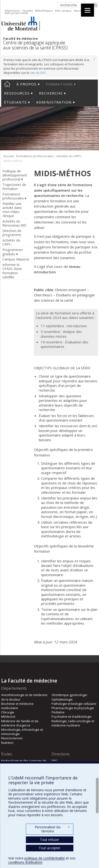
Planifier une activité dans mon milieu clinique (12, 210)
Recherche (51, 93)
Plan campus (63, 11)
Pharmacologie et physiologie (73, 708)
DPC (54, 761)
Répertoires (12, 11)
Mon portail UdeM (16, 13)
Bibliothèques (44, 11)
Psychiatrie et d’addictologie (72, 716)
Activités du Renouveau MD (14, 223)
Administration (54, 102)
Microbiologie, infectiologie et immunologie (22, 732)
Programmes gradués (13, 252)
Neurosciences (12, 738)
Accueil (7, 84)
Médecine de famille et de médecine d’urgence (20, 723)
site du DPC (38, 73)
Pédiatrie (58, 712)
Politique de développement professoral (15, 175)
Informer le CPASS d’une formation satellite (12, 271)
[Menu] (87, 10)
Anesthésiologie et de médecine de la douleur (24, 697)
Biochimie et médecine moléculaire (17, 706)
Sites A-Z (79, 11)
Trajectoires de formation (14, 187)
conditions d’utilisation (25, 862)
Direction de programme (12, 233)
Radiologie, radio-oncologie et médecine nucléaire (73, 723)
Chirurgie (8, 712)
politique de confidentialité (45, 858)
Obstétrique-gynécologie (69, 695)
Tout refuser (49, 840)
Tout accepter (49, 848)
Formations (59, 84)
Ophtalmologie (62, 699)
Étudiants (15, 102)
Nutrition (7, 743)
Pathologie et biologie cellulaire (74, 704)
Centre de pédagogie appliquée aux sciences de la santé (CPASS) (35, 45)
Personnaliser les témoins (52, 829)
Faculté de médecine (21, 38)
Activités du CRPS (69, 156)
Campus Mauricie (16, 259)
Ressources (17, 93)
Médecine (8, 716)
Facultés (28, 11)
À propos (26, 84)
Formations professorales (35, 156)
